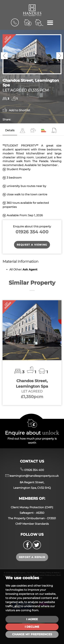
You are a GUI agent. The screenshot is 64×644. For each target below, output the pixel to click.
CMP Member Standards (32, 524)
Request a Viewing (32, 245)
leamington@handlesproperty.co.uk (32, 476)
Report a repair (32, 557)
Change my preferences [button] (32, 634)
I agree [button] (32, 619)
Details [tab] (10, 130)
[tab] (23, 131)
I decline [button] (32, 627)
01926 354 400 (32, 232)
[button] (4, 56)
